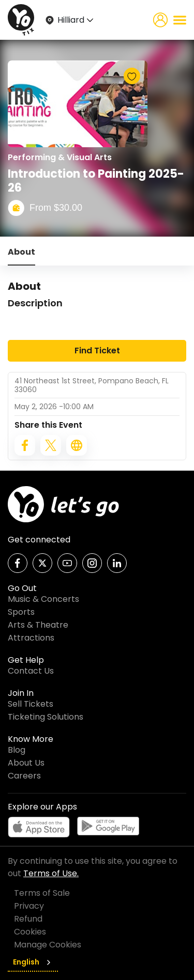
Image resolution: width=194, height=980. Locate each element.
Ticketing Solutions (46, 717)
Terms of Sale (42, 893)
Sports (21, 612)
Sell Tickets (31, 704)
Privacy (29, 906)
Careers (24, 776)
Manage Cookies (48, 945)
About (21, 252)
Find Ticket (97, 351)
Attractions (31, 638)
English (33, 962)
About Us (26, 763)
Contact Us (31, 671)
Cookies (30, 932)
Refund (28, 919)
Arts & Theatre (38, 625)
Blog (17, 750)
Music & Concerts (43, 599)
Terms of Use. (51, 873)
